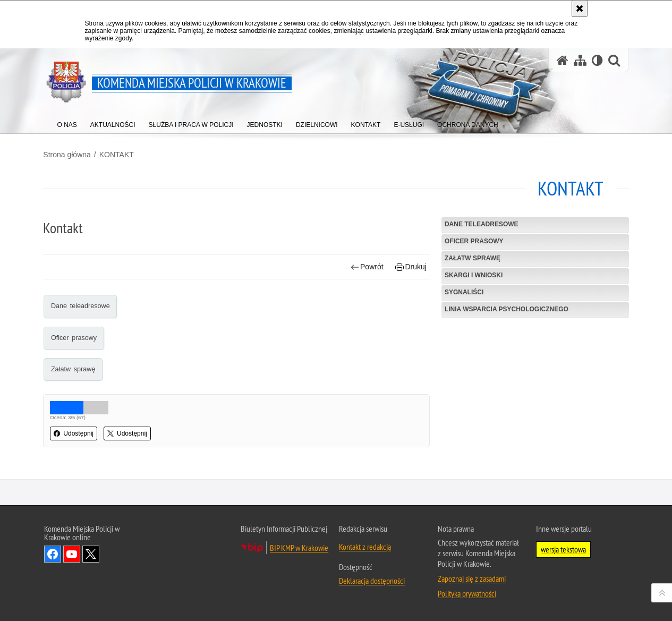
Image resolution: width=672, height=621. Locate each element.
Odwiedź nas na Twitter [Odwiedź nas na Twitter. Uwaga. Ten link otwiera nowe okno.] (91, 554)
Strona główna (68, 155)
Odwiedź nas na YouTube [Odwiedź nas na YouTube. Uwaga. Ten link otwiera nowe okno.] (72, 554)
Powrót (367, 267)
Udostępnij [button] (75, 433)
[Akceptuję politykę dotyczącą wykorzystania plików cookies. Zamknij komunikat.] (580, 8)
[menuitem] (67, 122)
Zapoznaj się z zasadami (472, 579)
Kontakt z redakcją (365, 547)
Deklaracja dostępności (372, 581)
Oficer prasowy (74, 337)
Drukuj (411, 267)
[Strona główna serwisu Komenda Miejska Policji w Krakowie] (563, 60)
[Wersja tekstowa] (597, 60)
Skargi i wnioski (474, 275)
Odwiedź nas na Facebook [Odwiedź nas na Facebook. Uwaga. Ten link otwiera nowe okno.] (53, 554)
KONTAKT (117, 155)
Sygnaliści (464, 292)
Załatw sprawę (74, 369)
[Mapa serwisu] (580, 60)
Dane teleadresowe (81, 306)
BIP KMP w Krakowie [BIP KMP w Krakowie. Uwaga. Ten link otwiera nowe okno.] (299, 548)
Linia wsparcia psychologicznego (507, 309)
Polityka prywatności (467, 593)
